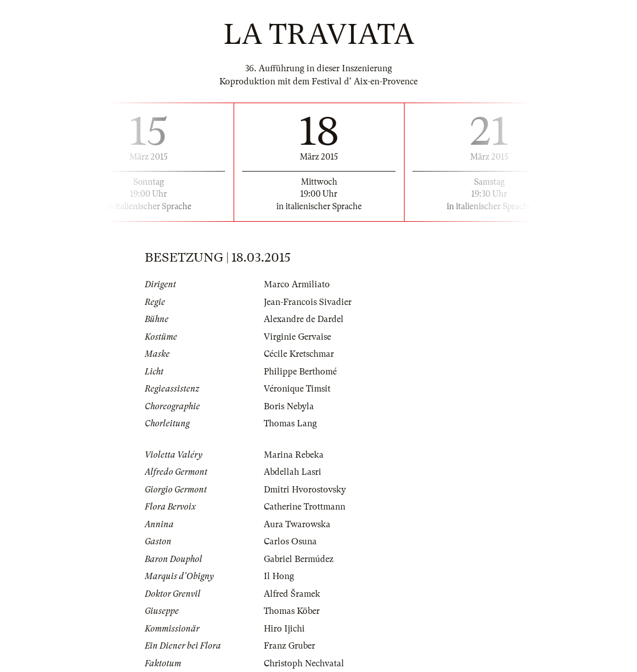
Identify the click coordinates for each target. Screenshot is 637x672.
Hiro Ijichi (284, 629)
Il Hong (279, 576)
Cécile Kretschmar (299, 354)
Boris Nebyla (289, 406)
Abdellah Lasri (293, 472)
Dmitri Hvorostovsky (305, 490)
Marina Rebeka (294, 455)
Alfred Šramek (292, 594)
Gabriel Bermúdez (299, 559)
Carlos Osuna (290, 541)
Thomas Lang (290, 423)
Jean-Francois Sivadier (308, 302)
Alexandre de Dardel (304, 319)
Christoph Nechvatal (304, 663)
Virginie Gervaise (297, 337)
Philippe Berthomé (300, 372)
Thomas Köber (292, 611)
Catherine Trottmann (305, 507)
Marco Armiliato (297, 284)
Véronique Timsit (297, 389)
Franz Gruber (289, 646)
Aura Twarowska (297, 524)
